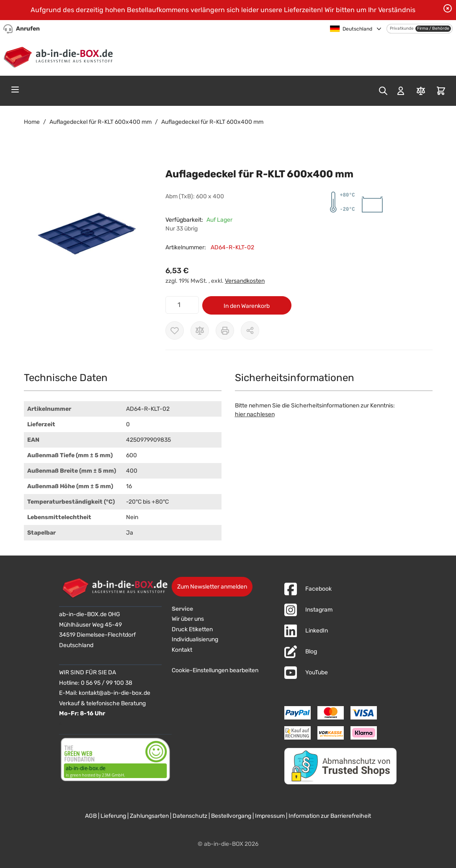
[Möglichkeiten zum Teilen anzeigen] (250, 330)
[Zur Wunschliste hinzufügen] (175, 330)
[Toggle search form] (383, 91)
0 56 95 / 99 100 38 (107, 683)
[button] (86, 234)
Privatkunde (402, 28)
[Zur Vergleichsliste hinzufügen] (200, 330)
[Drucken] (225, 330)
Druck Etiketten (192, 629)
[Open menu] (15, 90)
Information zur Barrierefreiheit (330, 816)
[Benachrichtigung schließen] (448, 8)
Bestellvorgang (231, 816)
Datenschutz (190, 816)
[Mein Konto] (401, 91)
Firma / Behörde (433, 28)
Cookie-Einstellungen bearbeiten (215, 670)
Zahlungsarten (149, 816)
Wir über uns (188, 619)
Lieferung (113, 816)
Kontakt (182, 650)
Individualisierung (195, 639)
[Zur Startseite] (60, 56)
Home (32, 122)
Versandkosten (245, 281)
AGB (91, 816)
